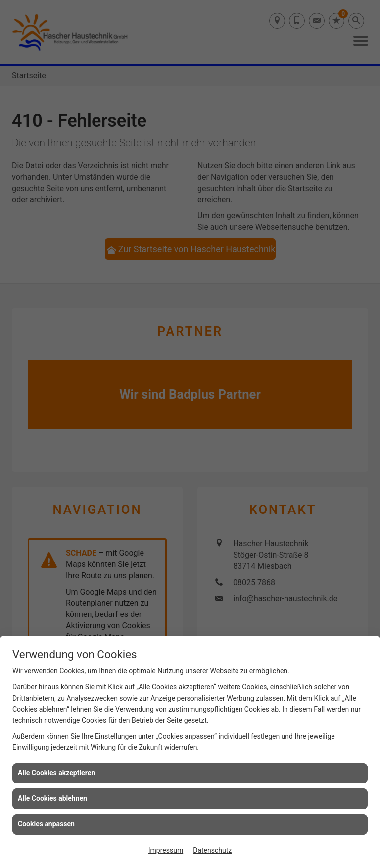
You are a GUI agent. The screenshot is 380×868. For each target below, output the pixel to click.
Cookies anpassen (46, 824)
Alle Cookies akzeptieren (56, 773)
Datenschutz (212, 850)
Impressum (166, 850)
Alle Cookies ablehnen (52, 798)
